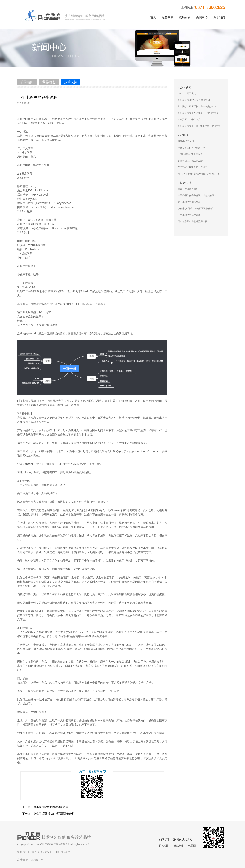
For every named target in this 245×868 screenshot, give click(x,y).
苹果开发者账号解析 (188, 189)
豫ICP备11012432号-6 (28, 852)
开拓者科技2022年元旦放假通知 (194, 100)
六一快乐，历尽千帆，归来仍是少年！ (197, 106)
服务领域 (167, 17)
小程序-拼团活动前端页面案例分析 (46, 814)
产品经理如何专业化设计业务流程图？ (197, 196)
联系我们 (193, 846)
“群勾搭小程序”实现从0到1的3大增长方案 (199, 174)
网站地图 (164, 846)
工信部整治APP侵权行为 (190, 154)
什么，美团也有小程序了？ (191, 148)
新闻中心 (202, 17)
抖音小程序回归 (186, 141)
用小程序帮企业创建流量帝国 (43, 807)
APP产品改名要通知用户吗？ (192, 167)
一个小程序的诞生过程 (189, 215)
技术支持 (71, 82)
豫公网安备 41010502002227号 (56, 852)
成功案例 (185, 17)
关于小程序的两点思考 (189, 202)
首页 (153, 17)
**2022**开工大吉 (187, 93)
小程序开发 (37, 860)
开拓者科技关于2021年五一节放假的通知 (198, 113)
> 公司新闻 (185, 87)
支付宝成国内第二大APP (190, 161)
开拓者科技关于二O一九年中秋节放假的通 (199, 126)
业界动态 (49, 82)
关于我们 (219, 17)
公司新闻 (27, 82)
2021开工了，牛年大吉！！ (191, 119)
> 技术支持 (185, 183)
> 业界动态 (185, 135)
